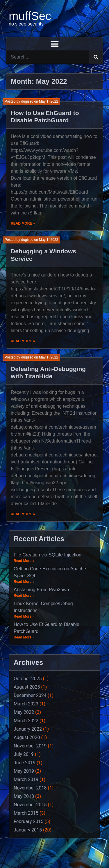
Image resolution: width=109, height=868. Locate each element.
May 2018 (24, 796)
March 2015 (26, 813)
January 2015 (28, 830)
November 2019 (30, 746)
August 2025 (27, 687)
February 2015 (28, 821)
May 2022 (24, 712)
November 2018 (30, 788)
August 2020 (27, 737)
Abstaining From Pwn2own (41, 590)
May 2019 (24, 771)
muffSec (30, 16)
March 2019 (26, 779)
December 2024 (30, 695)
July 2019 (24, 754)
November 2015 (30, 805)
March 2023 (26, 704)
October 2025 (28, 679)
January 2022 (28, 729)
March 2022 (26, 721)
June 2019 (25, 763)
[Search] (96, 57)
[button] (54, 44)
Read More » (23, 223)
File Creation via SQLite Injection (48, 555)
